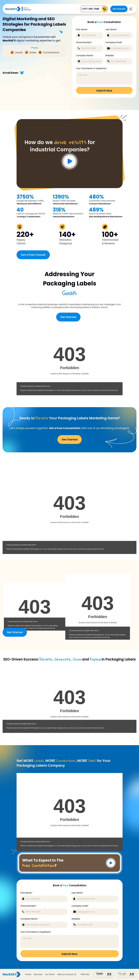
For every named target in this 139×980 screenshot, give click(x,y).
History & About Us (67, 974)
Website (110, 56)
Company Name (85, 56)
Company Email (114, 42)
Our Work (50, 974)
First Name (82, 30)
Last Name (111, 30)
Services (38, 974)
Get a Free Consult (33, 255)
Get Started (119, 9)
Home (28, 974)
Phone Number (84, 42)
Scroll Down (13, 73)
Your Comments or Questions (91, 68)
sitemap (85, 974)
